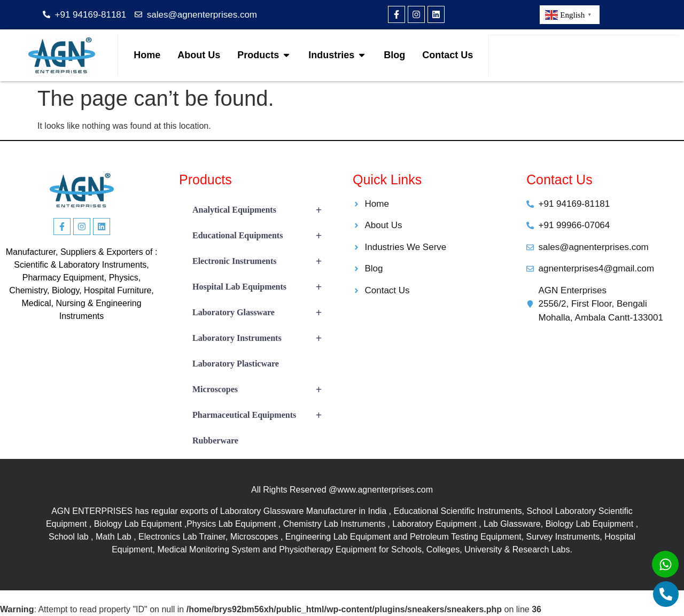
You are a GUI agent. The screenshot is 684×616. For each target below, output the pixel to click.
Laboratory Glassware (262, 313)
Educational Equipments (262, 236)
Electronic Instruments (262, 261)
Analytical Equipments (262, 210)
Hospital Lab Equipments (262, 287)
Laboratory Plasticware (236, 364)
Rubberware (215, 440)
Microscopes (262, 389)
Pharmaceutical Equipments (262, 415)
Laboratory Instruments (262, 338)
